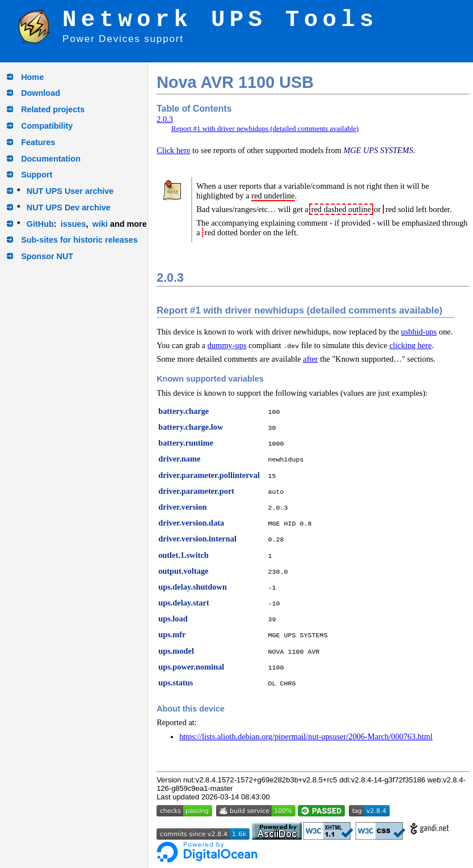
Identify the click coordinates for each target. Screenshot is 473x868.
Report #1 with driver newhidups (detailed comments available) (265, 128)
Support (37, 175)
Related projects (53, 109)
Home (32, 77)
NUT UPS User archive (70, 191)
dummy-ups (227, 345)
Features (38, 142)
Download (41, 93)
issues (73, 224)
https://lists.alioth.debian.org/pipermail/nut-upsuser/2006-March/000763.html (306, 736)
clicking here (410, 345)
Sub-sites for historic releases (79, 240)
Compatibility (47, 126)
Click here (174, 150)
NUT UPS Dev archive (69, 208)
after (310, 359)
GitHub (40, 224)
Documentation (51, 159)
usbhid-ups (419, 332)
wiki (100, 224)
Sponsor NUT (47, 256)
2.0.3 (165, 119)
